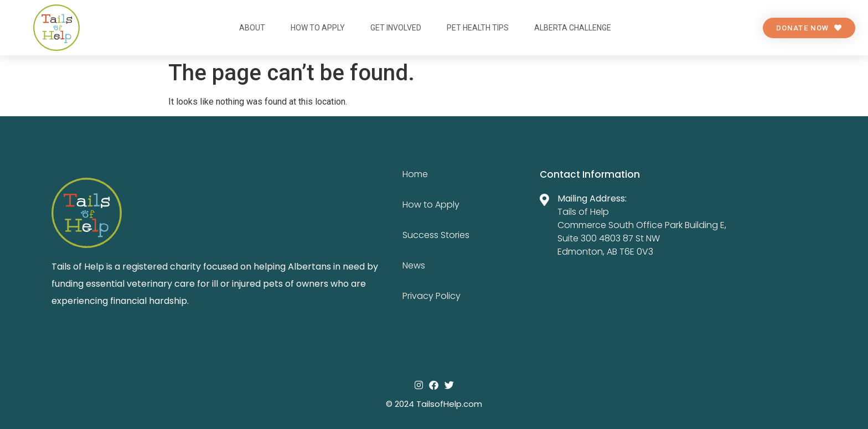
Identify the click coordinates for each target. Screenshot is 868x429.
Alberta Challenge (573, 28)
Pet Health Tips (478, 28)
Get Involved (396, 28)
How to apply (318, 28)
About (252, 28)
